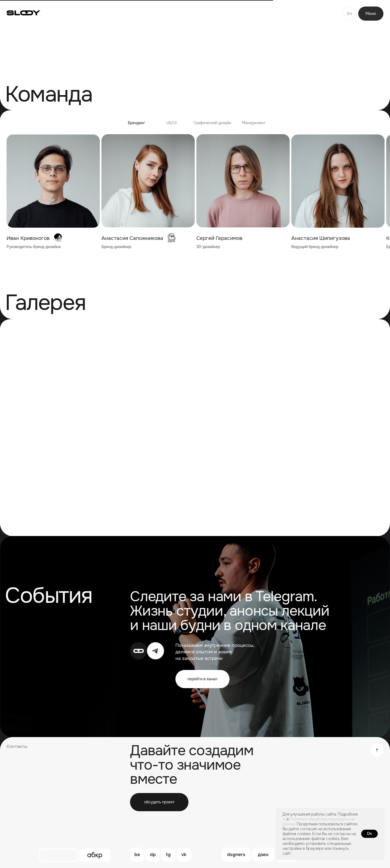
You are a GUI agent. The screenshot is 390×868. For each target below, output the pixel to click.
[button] (159, 802)
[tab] (136, 125)
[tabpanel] (195, 192)
